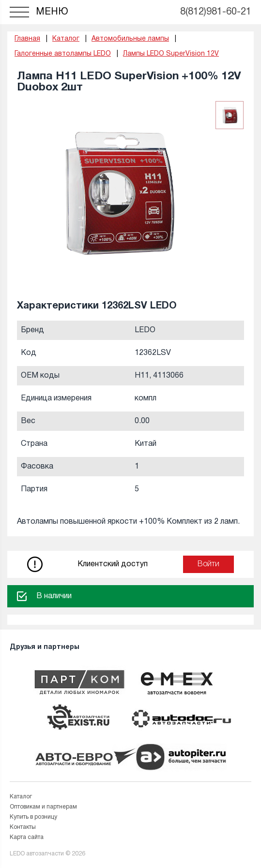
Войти (208, 564)
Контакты (23, 827)
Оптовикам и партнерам (43, 807)
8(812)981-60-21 (216, 12)
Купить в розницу (33, 817)
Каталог (21, 797)
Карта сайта (27, 837)
